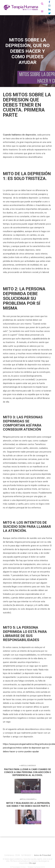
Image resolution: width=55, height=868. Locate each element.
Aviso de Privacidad (42, 858)
